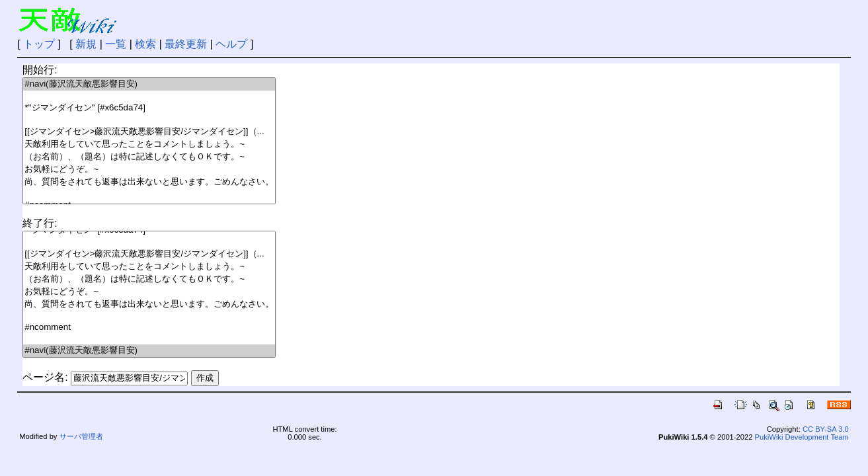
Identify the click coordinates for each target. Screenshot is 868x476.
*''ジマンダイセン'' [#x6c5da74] (149, 108)
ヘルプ (231, 44)
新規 (86, 44)
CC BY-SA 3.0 (826, 429)
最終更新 (186, 44)
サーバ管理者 (81, 436)
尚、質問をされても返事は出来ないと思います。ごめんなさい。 (149, 182)
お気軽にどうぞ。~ (149, 170)
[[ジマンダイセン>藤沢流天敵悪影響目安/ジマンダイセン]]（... (149, 132)
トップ (39, 44)
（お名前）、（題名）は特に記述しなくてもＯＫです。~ (149, 157)
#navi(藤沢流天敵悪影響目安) (149, 84)
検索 (145, 44)
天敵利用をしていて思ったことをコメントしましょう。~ (149, 144)
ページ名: (45, 377)
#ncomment (149, 328)
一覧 (116, 44)
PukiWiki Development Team (802, 437)
